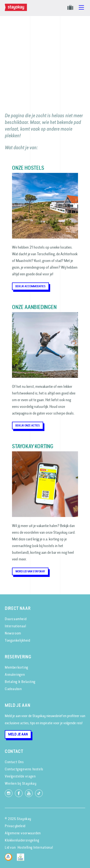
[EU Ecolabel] (22, 860)
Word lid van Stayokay (30, 571)
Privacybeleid (15, 826)
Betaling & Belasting (20, 682)
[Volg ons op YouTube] (29, 793)
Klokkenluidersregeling (22, 840)
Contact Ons (14, 762)
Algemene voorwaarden (23, 833)
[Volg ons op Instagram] (9, 793)
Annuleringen (15, 674)
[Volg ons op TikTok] (39, 793)
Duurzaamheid (16, 619)
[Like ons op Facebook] (19, 793)
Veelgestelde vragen (20, 776)
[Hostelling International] (10, 860)
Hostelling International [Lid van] (35, 847)
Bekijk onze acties (28, 426)
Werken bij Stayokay (21, 783)
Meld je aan (18, 734)
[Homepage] (17, 10)
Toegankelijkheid (18, 640)
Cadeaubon (13, 689)
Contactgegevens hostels (24, 769)
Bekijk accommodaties (30, 286)
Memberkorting (17, 667)
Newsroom (13, 633)
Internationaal (15, 626)
